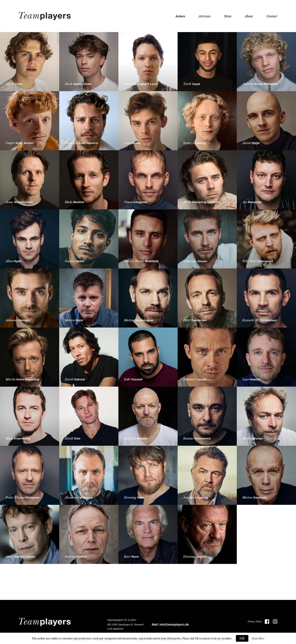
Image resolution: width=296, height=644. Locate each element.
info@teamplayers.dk (174, 625)
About (249, 16)
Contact (272, 16)
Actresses (205, 16)
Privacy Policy (254, 622)
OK (242, 638)
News (228, 16)
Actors (180, 16)
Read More (258, 639)
